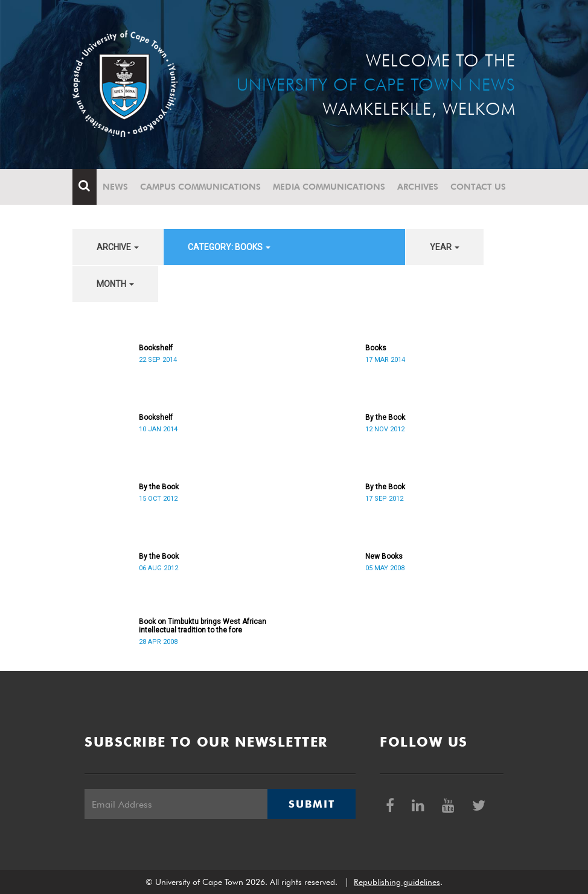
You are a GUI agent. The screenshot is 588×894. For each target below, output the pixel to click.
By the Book (385, 417)
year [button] (445, 247)
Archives (418, 187)
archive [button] (118, 247)
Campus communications (200, 187)
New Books (384, 556)
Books (376, 348)
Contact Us (478, 187)
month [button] (115, 284)
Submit (312, 804)
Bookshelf (156, 348)
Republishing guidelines (397, 882)
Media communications (329, 187)
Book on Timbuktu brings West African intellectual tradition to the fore (203, 626)
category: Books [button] (229, 247)
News (115, 187)
